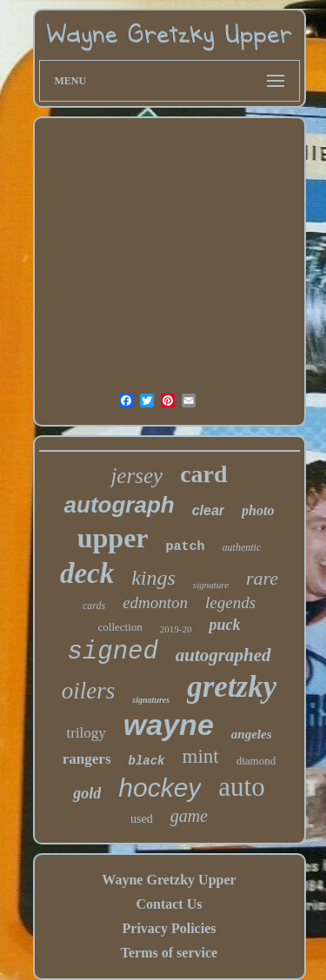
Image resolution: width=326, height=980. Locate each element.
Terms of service (169, 953)
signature (211, 585)
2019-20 (176, 629)
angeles (252, 734)
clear (208, 510)
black (147, 761)
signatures (151, 700)
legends (230, 603)
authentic (242, 547)
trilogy (86, 733)
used (142, 819)
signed (112, 652)
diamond (256, 761)
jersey (136, 476)
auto (241, 787)
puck (224, 625)
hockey (160, 788)
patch (186, 547)
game (189, 816)
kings (153, 578)
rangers (87, 759)
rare (262, 578)
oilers (89, 691)
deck (87, 573)
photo (258, 510)
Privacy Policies (170, 928)
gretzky (232, 687)
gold (87, 793)
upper (113, 538)
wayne (169, 725)
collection (120, 627)
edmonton (155, 603)
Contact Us (169, 904)
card (203, 474)
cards (94, 606)
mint (201, 756)
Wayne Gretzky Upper (169, 880)
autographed (223, 655)
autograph (120, 505)
